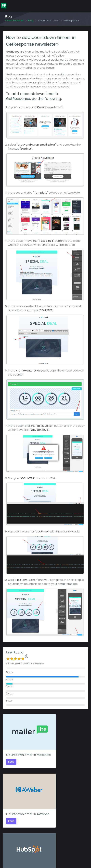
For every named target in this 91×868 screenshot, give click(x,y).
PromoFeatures (14, 20)
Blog (31, 20)
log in (50, 837)
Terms (77, 857)
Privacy (67, 857)
